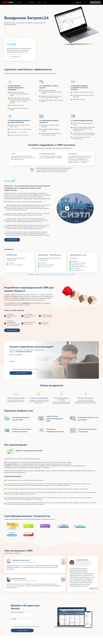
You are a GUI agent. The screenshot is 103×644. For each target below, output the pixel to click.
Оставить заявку (12, 240)
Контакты (39, 2)
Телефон (12, 361)
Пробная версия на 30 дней (65, 275)
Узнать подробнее (15, 57)
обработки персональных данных (31, 369)
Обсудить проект (95, 2)
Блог (45, 2)
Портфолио (32, 2)
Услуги (25, 2)
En (85, 2)
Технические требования (48, 275)
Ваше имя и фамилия (16, 355)
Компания (19, 2)
